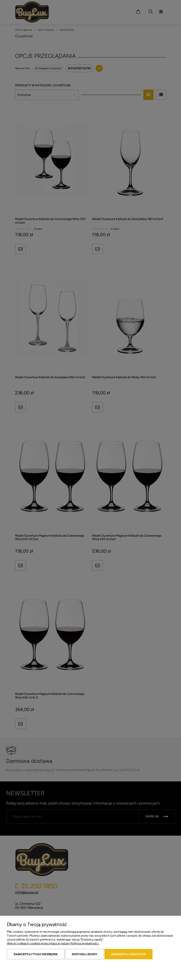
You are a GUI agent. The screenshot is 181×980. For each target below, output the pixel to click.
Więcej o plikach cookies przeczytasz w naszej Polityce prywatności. (53, 943)
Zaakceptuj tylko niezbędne (36, 954)
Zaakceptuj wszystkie (128, 954)
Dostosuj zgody (84, 954)
